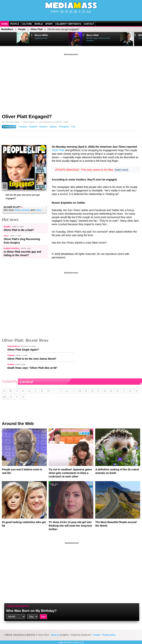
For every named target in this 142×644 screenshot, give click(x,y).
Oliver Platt (37, 29)
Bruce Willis (41, 35)
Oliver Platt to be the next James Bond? (32, 359)
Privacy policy (109, 635)
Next (9, 39)
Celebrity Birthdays (68, 24)
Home (4, 24)
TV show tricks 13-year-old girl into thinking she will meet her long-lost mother (70, 526)
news (17, 210)
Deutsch (43, 127)
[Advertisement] (71, 82)
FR (67, 11)
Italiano (53, 127)
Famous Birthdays (18, 606)
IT (80, 11)
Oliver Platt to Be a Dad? (19, 230)
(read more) (121, 170)
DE (76, 11)
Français (23, 127)
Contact (89, 24)
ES (71, 11)
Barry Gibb (93, 35)
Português (64, 127)
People (15, 24)
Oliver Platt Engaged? (27, 116)
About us (55, 635)
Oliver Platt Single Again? (23, 350)
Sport (49, 24)
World (39, 24)
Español (33, 127)
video (38, 210)
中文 (89, 11)
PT (84, 11)
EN (62, 11)
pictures (26, 210)
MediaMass (7, 29)
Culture (27, 24)
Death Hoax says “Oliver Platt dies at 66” (33, 368)
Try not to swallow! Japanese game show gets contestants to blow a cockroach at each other (70, 473)
